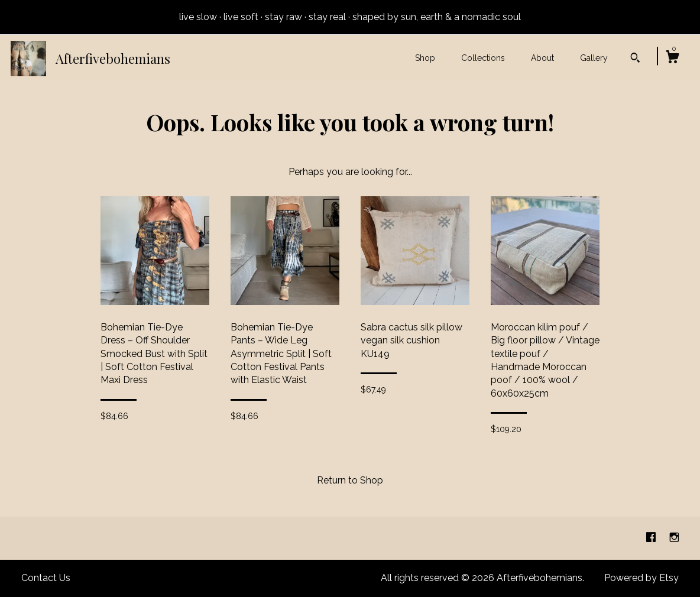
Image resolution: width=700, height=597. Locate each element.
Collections (483, 58)
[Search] (635, 59)
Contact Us (46, 578)
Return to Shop (350, 480)
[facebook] (652, 538)
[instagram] (674, 538)
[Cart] (672, 59)
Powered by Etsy (641, 578)
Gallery (594, 58)
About (542, 58)
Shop (425, 58)
